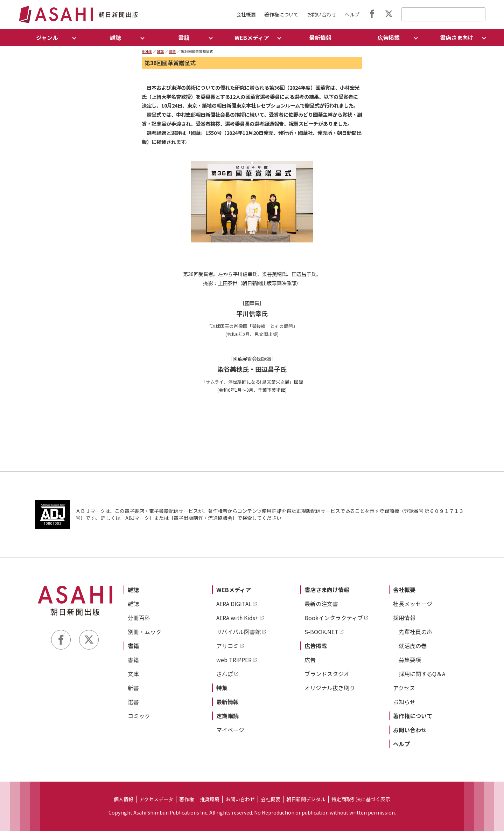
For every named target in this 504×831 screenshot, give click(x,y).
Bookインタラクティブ (334, 618)
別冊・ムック (145, 632)
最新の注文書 (321, 604)
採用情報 (404, 618)
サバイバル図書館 (239, 632)
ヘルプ (352, 14)
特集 (222, 688)
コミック (139, 716)
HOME (147, 51)
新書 (133, 688)
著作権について (281, 14)
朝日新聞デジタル (306, 799)
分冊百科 (139, 618)
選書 (133, 702)
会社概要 (246, 14)
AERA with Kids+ (237, 618)
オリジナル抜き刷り (330, 688)
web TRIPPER (234, 660)
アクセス (404, 688)
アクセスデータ (156, 799)
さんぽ (225, 674)
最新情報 (320, 37)
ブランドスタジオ (327, 674)
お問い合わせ (322, 14)
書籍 (133, 646)
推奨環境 (210, 799)
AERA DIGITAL (234, 604)
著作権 (187, 799)
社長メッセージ (413, 604)
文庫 (133, 674)
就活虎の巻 (413, 646)
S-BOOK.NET (321, 632)
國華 (172, 51)
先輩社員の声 (415, 632)
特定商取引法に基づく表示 (361, 799)
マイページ (230, 730)
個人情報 (124, 799)
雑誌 (160, 51)
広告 (310, 660)
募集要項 (410, 660)
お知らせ (404, 702)
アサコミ (227, 646)
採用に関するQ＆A (422, 674)
